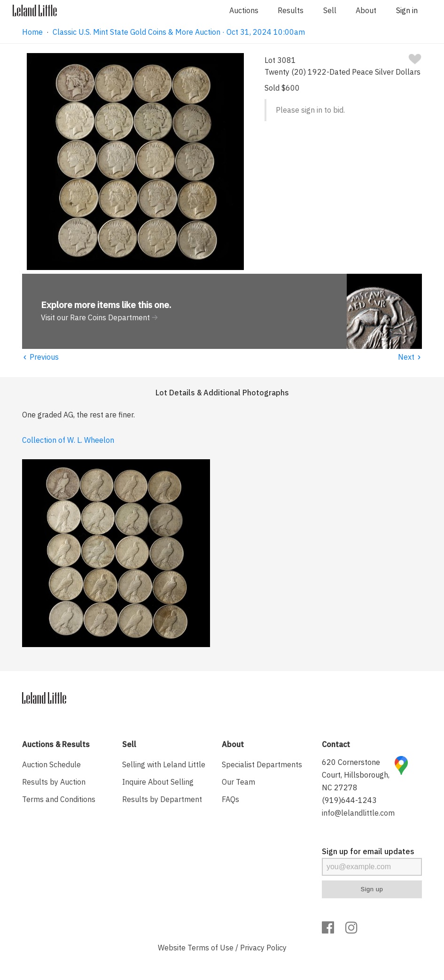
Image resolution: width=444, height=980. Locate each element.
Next (410, 357)
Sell (330, 10)
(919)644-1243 (349, 800)
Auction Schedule (51, 764)
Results (291, 10)
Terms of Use (210, 948)
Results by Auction (54, 782)
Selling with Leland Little (164, 764)
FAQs (230, 799)
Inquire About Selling (158, 782)
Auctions (244, 10)
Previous (40, 357)
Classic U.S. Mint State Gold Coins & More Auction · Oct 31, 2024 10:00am (179, 32)
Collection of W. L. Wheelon (68, 440)
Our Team (238, 782)
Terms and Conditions (59, 799)
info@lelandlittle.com (358, 813)
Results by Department (162, 799)
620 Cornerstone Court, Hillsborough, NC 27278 (356, 775)
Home (32, 32)
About (366, 10)
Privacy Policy (263, 948)
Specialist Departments (262, 764)
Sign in (407, 10)
